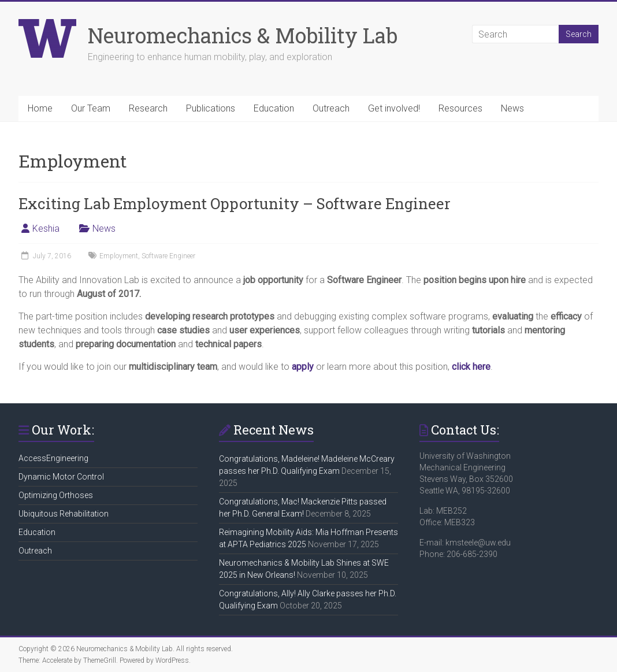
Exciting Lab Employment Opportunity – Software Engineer (235, 203)
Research (148, 108)
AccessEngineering (53, 458)
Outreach (331, 108)
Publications (211, 108)
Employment (119, 256)
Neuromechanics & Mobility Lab (243, 35)
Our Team (91, 108)
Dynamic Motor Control (61, 477)
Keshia (46, 229)
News (512, 108)
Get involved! (394, 108)
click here (471, 367)
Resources (460, 108)
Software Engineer (168, 256)
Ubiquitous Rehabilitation (64, 514)
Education (274, 108)
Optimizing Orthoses (56, 495)
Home (40, 108)
